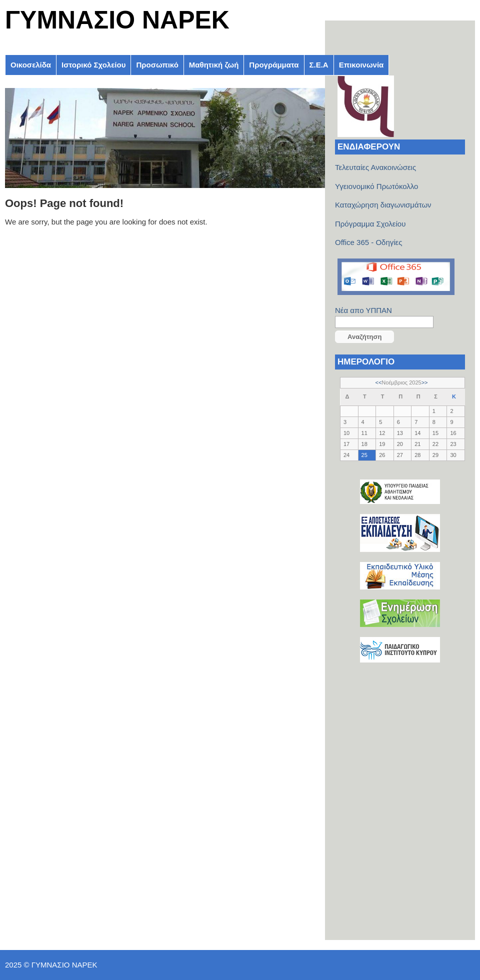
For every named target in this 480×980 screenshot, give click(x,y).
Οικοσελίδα (31, 65)
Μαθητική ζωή (214, 65)
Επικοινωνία (361, 65)
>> (425, 382)
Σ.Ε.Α (319, 65)
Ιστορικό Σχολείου (93, 65)
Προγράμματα (274, 65)
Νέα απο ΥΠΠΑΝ (363, 310)
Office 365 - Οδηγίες (369, 242)
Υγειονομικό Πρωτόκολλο (376, 186)
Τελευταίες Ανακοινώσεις (375, 167)
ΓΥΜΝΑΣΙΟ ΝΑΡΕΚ (117, 20)
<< (379, 382)
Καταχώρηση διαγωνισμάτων (383, 205)
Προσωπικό (157, 65)
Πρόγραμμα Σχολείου (370, 224)
